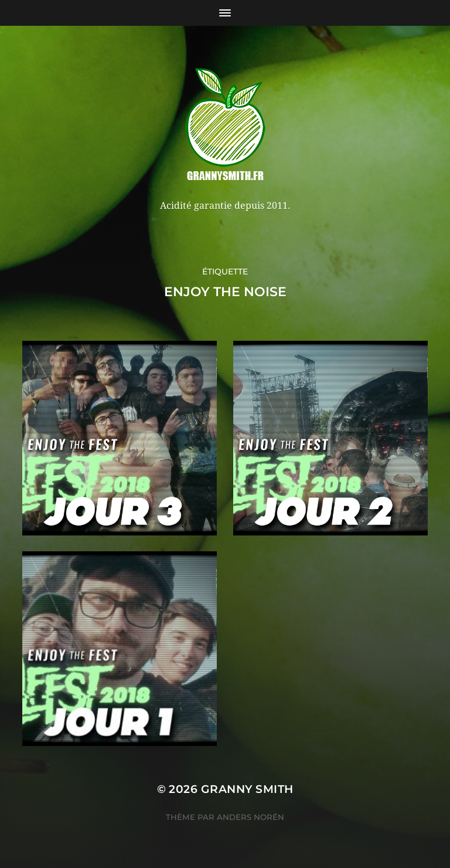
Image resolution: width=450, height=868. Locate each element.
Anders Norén (250, 817)
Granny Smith (247, 789)
